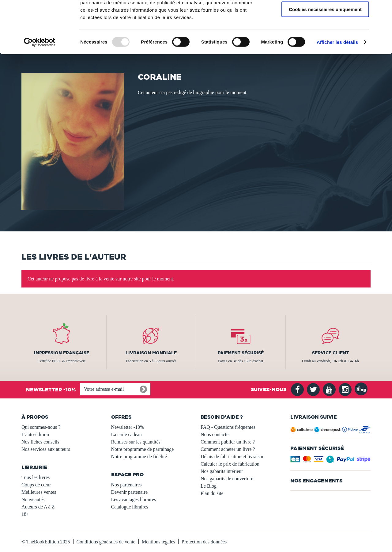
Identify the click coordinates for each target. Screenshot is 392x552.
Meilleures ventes (39, 492)
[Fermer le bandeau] (383, 10)
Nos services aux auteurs (46, 449)
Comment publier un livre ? (228, 442)
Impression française (62, 353)
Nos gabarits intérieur (222, 471)
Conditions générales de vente (106, 542)
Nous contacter (215, 434)
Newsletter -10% (128, 427)
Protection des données (204, 542)
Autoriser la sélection (325, 33)
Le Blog (209, 486)
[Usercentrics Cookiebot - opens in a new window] (40, 84)
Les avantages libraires (134, 499)
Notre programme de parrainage (143, 449)
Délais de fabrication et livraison (233, 457)
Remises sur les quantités (136, 442)
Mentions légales (158, 542)
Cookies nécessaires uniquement (325, 51)
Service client (330, 353)
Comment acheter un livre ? (228, 449)
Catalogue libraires (130, 507)
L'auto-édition (35, 434)
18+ (25, 514)
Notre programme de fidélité (139, 457)
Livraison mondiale (151, 353)
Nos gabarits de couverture (227, 479)
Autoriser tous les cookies (325, 15)
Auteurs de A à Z (38, 507)
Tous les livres (36, 477)
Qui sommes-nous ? (41, 427)
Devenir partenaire (129, 492)
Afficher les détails (337, 84)
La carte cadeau (126, 434)
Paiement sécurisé (241, 353)
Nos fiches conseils (40, 442)
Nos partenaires (126, 485)
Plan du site (212, 493)
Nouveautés (33, 499)
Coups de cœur (36, 485)
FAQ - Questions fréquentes (228, 427)
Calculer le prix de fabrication (230, 464)
